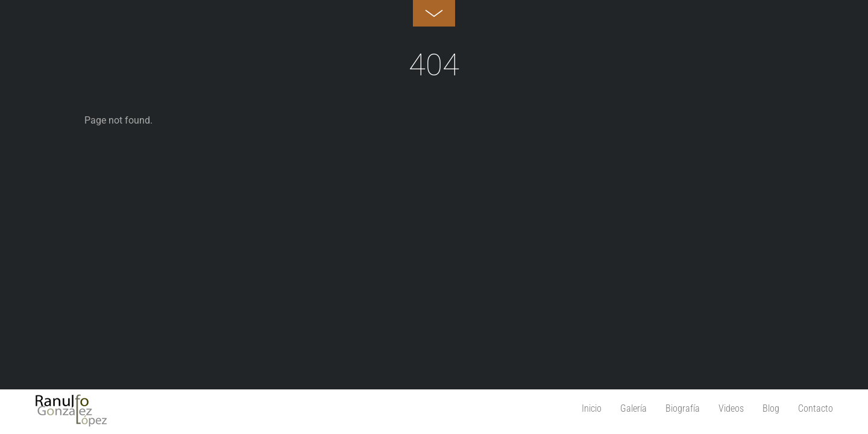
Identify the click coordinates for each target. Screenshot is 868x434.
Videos (731, 408)
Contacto (816, 408)
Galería (634, 408)
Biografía (683, 408)
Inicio (592, 408)
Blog (771, 408)
